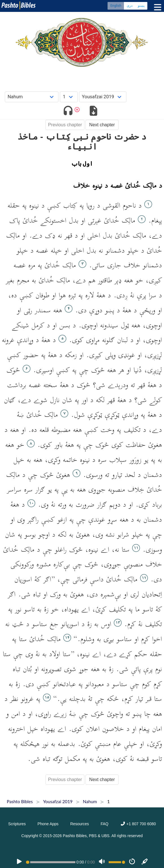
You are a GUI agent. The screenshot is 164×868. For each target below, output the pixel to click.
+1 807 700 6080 (138, 824)
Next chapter (102, 125)
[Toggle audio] (68, 112)
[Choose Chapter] (69, 97)
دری (130, 6)
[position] (51, 862)
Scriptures (17, 824)
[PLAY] (19, 862)
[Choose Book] (32, 97)
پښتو (141, 6)
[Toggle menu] (156, 7)
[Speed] (132, 862)
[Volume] (102, 862)
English (116, 6)
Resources (80, 824)
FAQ (104, 824)
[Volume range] (117, 862)
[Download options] (94, 112)
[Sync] (145, 862)
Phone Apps (48, 824)
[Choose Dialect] (103, 97)
